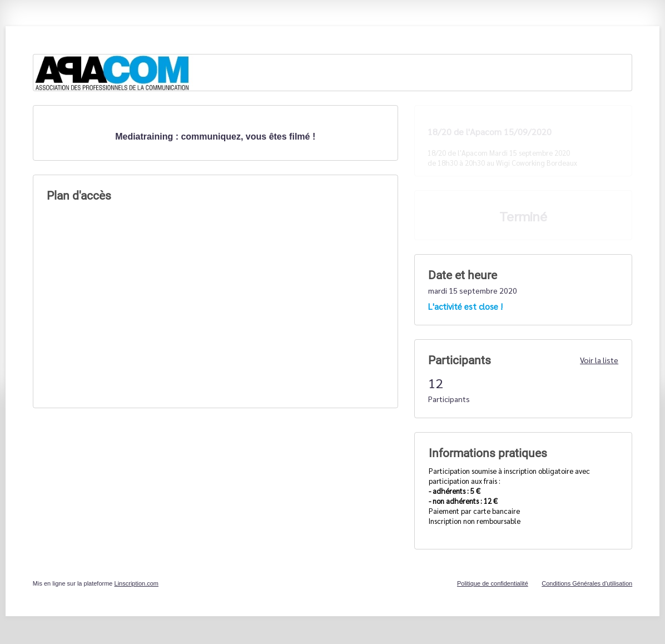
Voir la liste (599, 360)
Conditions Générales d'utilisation (587, 583)
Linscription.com (137, 583)
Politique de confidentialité (493, 583)
